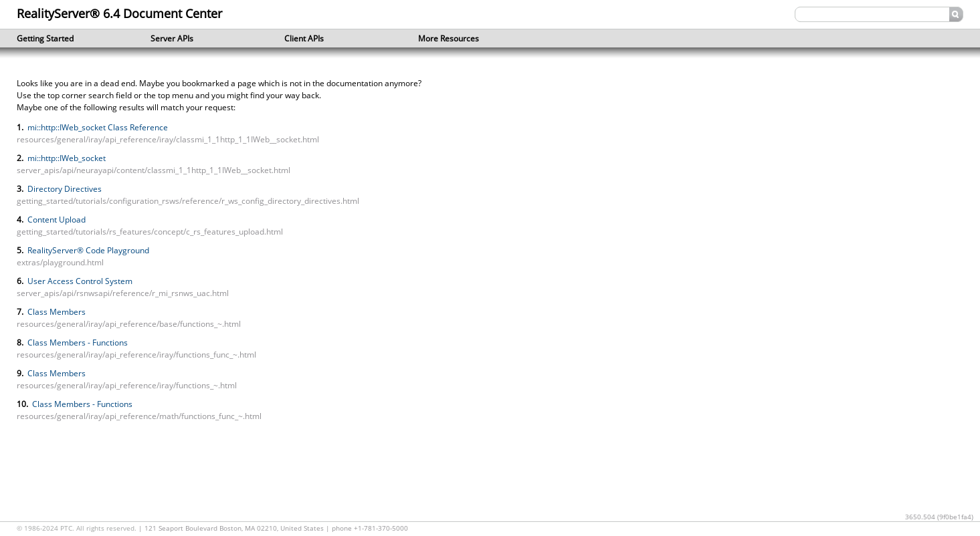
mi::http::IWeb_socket (66, 158)
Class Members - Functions (77, 343)
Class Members (56, 312)
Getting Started (64, 38)
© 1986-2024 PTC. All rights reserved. (78, 528)
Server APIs (198, 38)
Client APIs (331, 38)
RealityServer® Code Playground (87, 250)
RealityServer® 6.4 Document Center (119, 13)
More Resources (465, 38)
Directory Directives (64, 189)
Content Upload (56, 220)
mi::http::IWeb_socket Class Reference (97, 127)
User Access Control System (79, 281)
